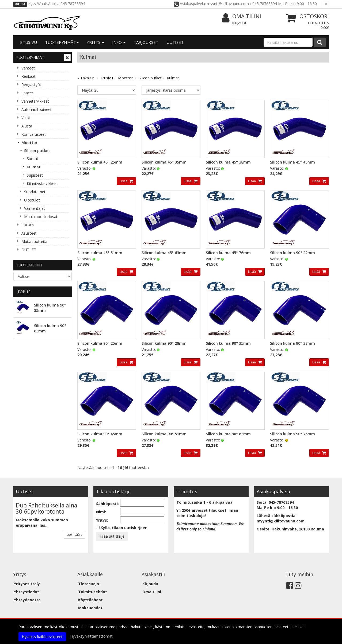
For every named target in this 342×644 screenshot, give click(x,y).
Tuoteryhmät (62, 42)
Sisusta (28, 225)
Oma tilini (242, 16)
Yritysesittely (27, 584)
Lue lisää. (298, 627)
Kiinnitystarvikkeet (42, 183)
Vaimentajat (35, 208)
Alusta (27, 126)
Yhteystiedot (26, 592)
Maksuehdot (90, 608)
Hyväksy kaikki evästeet (42, 637)
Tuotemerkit (29, 265)
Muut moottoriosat (41, 217)
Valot (26, 118)
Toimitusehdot (93, 592)
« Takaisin (86, 78)
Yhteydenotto (27, 600)
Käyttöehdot (90, 600)
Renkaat (28, 76)
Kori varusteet (34, 134)
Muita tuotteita (34, 241)
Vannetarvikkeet (35, 101)
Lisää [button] (124, 181)
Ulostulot (32, 200)
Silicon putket (37, 151)
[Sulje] (326, 4)
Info (119, 42)
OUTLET (29, 250)
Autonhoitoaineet (37, 109)
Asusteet (29, 233)
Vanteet (28, 68)
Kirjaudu (240, 23)
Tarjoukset (146, 42)
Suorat (33, 159)
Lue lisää (75, 535)
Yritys (95, 42)
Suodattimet (35, 192)
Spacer (27, 93)
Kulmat (34, 167)
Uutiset (175, 42)
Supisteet (35, 175)
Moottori (30, 143)
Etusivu (28, 42)
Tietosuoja (89, 584)
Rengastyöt (31, 85)
